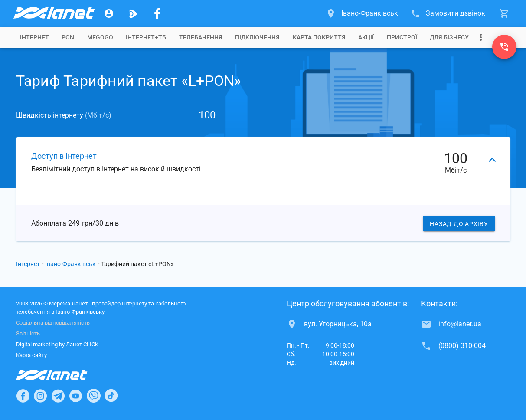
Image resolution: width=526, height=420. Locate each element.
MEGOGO (100, 37)
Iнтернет (34, 37)
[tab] (34, 37)
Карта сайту (31, 355)
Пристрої (402, 37)
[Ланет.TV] (133, 13)
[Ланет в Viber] (94, 396)
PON (68, 37)
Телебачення (201, 37)
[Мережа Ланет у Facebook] (157, 13)
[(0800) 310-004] (504, 47)
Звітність (28, 333)
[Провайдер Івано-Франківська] (53, 13)
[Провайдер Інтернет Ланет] (62, 375)
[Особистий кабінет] (109, 13)
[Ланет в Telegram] (58, 396)
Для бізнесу (449, 37)
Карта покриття (319, 37)
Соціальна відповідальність (53, 323)
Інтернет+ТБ (146, 37)
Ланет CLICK (82, 344)
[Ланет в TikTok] (111, 396)
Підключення (257, 37)
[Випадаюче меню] (481, 37)
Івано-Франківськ (70, 264)
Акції (366, 37)
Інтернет (28, 264)
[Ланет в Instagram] (40, 396)
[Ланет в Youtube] (75, 396)
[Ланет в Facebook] (23, 396)
